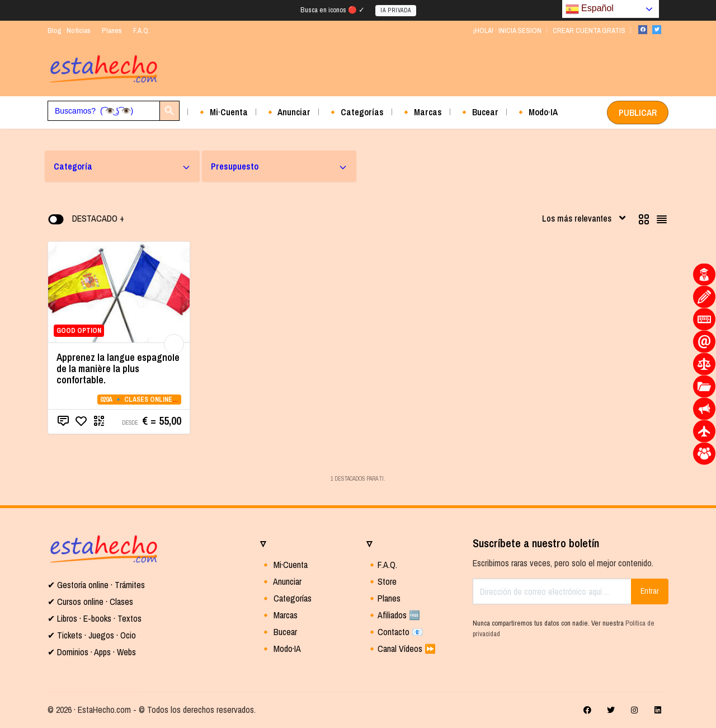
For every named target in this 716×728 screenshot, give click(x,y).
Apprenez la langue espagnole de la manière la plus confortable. (118, 368)
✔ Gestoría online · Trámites (96, 585)
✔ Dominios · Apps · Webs (92, 652)
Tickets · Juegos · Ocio (95, 635)
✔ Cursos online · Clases (90, 602)
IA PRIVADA (396, 10)
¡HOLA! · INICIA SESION (507, 30)
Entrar (650, 591)
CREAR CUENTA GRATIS (589, 30)
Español (590, 9)
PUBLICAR (638, 112)
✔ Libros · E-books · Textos (95, 618)
